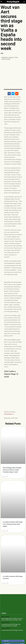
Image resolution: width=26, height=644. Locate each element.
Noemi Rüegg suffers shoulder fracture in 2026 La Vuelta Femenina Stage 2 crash (12, 461)
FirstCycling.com (9, 414)
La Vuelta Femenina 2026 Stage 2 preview (12, 605)
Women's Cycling (5, 591)
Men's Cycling (6, 59)
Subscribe (22, 624)
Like (23, 616)
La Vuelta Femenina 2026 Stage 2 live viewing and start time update (13, 507)
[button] (9, 86)
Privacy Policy (9, 635)
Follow (22, 619)
